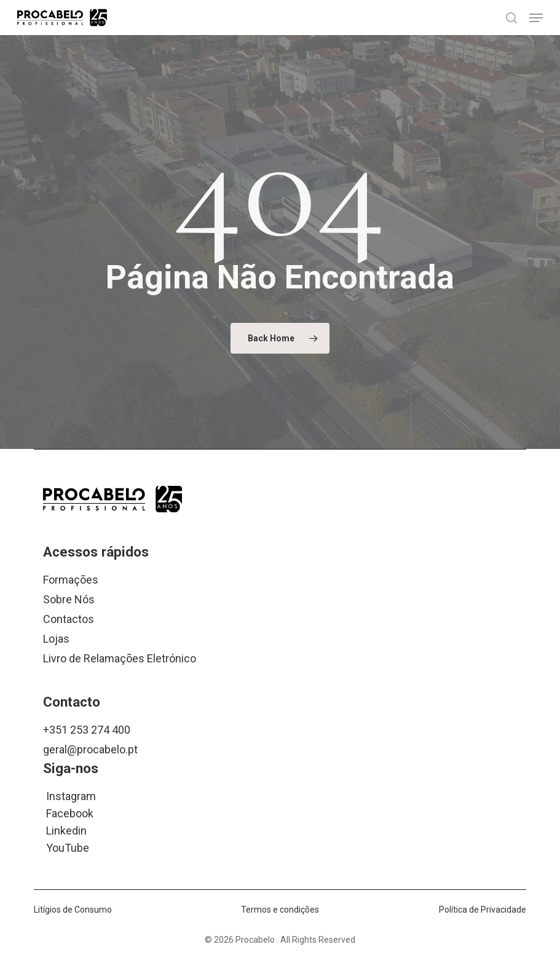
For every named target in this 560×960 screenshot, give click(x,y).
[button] (536, 18)
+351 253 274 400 (87, 730)
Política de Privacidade (483, 910)
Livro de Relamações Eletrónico (120, 658)
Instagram (71, 795)
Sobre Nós (69, 599)
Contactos (69, 619)
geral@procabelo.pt (90, 749)
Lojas (56, 639)
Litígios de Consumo (73, 910)
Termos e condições (280, 910)
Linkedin (66, 830)
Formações (71, 580)
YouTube (68, 847)
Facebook (70, 813)
